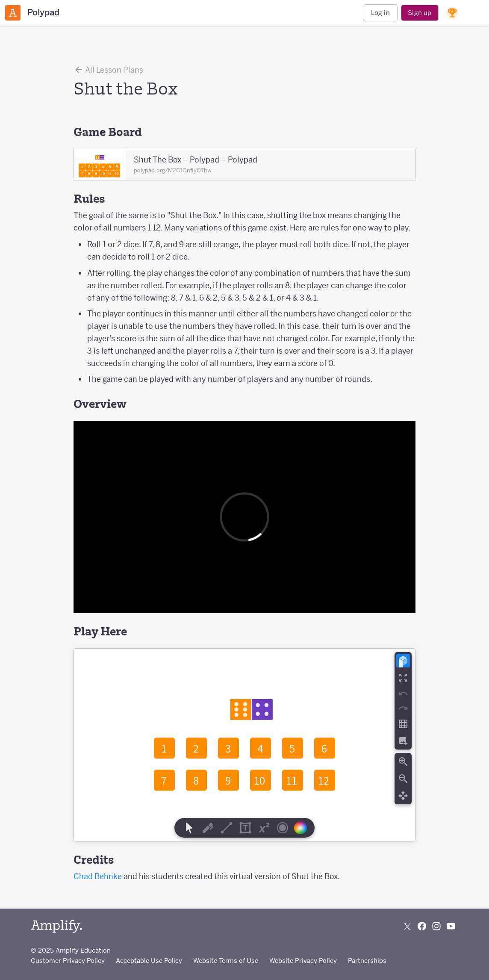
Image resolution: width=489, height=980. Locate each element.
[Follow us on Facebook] (422, 926)
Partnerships (367, 961)
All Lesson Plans (108, 70)
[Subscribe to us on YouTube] (451, 926)
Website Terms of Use (226, 961)
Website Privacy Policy (303, 961)
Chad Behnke (98, 876)
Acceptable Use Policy (149, 961)
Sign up (420, 13)
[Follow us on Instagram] (436, 926)
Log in (380, 13)
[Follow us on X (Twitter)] (407, 926)
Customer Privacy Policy (68, 961)
